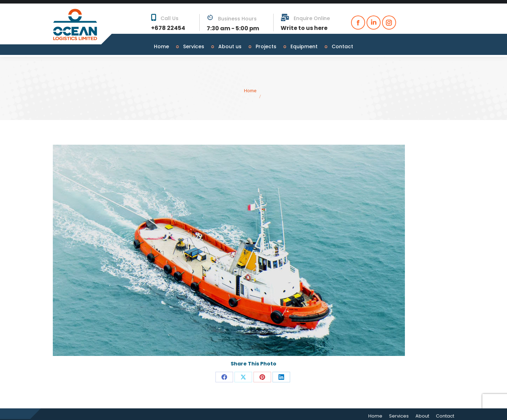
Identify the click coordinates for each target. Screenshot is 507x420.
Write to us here (304, 24)
